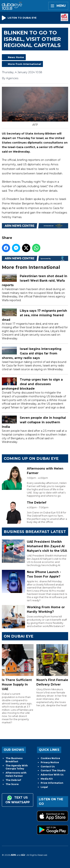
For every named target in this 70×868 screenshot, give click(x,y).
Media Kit (47, 779)
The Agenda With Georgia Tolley (17, 767)
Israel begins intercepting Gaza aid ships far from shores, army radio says (32, 353)
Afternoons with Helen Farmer (16, 774)
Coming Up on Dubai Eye (31, 458)
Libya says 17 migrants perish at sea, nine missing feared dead (34, 315)
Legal (44, 787)
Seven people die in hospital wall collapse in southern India (34, 422)
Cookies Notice (50, 758)
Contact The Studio (53, 770)
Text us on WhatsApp (18, 800)
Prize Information (52, 783)
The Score (12, 784)
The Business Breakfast (14, 760)
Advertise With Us (52, 775)
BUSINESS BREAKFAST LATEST (35, 532)
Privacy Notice (50, 762)
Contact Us (48, 767)
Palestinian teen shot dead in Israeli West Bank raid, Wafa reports (35, 281)
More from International (24, 64)
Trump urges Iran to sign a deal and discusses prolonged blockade (32, 384)
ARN (13, 855)
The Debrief (13, 780)
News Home (16, 57)
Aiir (23, 855)
